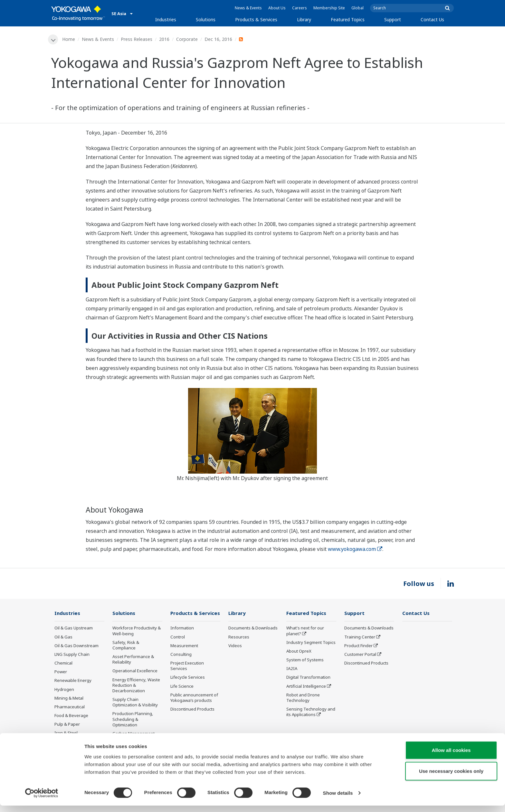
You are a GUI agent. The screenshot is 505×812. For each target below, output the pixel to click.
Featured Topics (348, 19)
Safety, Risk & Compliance (126, 645)
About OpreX (299, 651)
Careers (300, 8)
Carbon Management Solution (133, 736)
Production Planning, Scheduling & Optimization (133, 720)
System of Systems (305, 660)
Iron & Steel (66, 733)
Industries (166, 19)
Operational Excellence (135, 671)
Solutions (206, 19)
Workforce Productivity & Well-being (137, 631)
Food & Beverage (71, 716)
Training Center (360, 637)
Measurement (184, 646)
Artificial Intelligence (306, 686)
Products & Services (256, 19)
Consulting (181, 655)
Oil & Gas (63, 637)
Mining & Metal (69, 698)
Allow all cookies (451, 756)
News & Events (248, 8)
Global (357, 8)
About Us (277, 8)
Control (178, 637)
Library (304, 19)
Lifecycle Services (188, 678)
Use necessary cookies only (451, 778)
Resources (239, 637)
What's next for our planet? (305, 631)
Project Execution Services (187, 666)
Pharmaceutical (70, 707)
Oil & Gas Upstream (74, 628)
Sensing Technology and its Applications (311, 712)
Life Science (182, 686)
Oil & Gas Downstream (76, 646)
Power (61, 672)
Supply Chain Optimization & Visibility (135, 702)
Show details (338, 799)
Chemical (63, 663)
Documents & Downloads (253, 628)
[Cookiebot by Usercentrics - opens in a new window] (42, 799)
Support (393, 19)
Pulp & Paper (67, 724)
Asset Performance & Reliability (133, 660)
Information (182, 628)
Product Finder (358, 646)
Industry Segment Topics (311, 643)
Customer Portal (360, 655)
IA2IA (292, 669)
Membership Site (329, 8)
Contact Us (432, 19)
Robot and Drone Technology (303, 698)
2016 (165, 39)
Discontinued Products (192, 709)
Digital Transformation (308, 678)
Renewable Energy (73, 681)
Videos (235, 646)
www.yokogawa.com (355, 549)
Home (69, 39)
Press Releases (137, 39)
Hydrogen (64, 690)
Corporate (187, 39)
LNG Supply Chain (72, 655)
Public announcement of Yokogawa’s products (194, 698)
